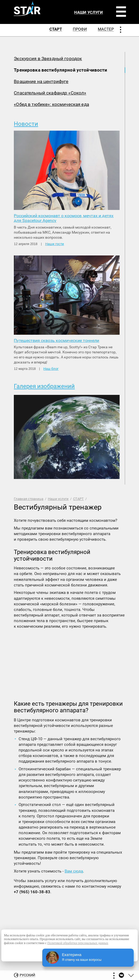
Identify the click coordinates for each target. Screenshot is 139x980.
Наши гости (55, 244)
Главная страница (29, 499)
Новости (26, 124)
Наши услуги (58, 499)
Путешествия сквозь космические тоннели (56, 341)
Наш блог (51, 369)
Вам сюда (74, 871)
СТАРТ (78, 499)
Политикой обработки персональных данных (78, 943)
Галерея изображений (44, 386)
